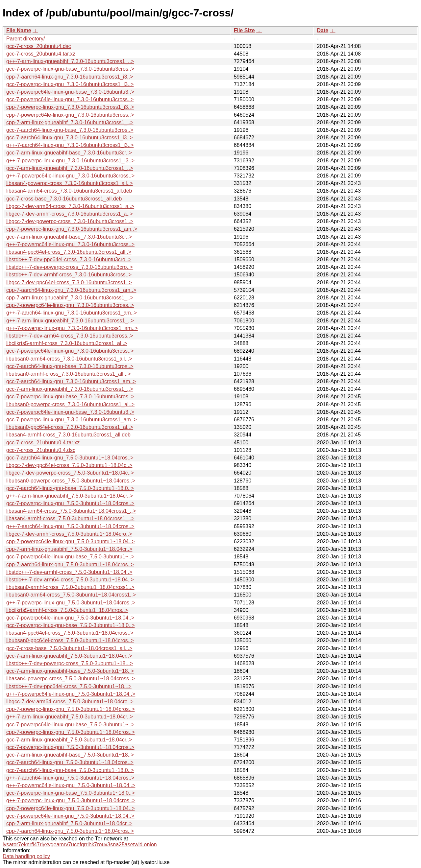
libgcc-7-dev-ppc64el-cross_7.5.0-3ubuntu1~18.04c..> (69, 465)
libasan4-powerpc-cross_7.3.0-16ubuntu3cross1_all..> (70, 183)
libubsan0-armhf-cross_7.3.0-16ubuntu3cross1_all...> (68, 374)
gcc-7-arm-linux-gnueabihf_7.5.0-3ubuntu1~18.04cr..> (69, 656)
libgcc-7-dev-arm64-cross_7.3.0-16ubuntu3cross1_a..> (70, 206)
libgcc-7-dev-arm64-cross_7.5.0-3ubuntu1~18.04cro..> (70, 702)
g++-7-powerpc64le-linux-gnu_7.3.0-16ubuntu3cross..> (70, 176)
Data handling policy (26, 856)
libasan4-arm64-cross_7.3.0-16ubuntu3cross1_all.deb (69, 191)
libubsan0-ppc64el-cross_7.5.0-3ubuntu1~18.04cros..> (70, 640)
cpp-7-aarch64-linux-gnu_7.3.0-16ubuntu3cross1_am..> (71, 290)
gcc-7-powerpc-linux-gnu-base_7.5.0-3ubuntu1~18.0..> (70, 625)
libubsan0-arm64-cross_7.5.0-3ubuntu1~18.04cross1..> (71, 595)
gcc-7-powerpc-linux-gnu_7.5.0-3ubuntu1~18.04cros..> (70, 503)
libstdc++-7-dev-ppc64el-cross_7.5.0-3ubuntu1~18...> (69, 686)
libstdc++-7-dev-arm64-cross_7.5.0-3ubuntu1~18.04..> (70, 580)
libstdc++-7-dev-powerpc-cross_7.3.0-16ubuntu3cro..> (70, 267)
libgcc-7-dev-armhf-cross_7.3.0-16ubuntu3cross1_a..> (70, 214)
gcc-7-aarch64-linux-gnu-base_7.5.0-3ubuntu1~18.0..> (70, 488)
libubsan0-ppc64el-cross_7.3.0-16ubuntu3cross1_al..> (70, 427)
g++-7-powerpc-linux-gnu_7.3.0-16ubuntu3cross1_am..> (72, 328)
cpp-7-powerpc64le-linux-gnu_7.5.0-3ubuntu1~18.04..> (71, 541)
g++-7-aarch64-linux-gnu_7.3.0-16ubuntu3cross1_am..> (72, 313)
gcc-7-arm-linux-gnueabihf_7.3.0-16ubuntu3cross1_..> (70, 168)
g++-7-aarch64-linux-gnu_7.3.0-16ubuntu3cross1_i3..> (70, 145)
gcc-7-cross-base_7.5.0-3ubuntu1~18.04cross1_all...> (69, 648)
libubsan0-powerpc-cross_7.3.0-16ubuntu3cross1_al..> (70, 404)
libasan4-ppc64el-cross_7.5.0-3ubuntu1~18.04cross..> (70, 633)
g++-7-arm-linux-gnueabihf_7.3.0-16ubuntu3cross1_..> (70, 61)
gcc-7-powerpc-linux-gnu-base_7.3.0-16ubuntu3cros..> (70, 69)
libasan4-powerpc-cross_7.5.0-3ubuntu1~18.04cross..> (71, 679)
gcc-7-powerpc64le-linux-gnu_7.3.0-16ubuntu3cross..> (70, 99)
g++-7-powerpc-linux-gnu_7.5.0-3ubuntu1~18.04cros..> (71, 603)
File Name (19, 30)
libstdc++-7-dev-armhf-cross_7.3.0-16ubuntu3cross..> (69, 275)
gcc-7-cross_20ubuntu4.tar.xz (41, 54)
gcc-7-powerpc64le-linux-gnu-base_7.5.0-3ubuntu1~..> (70, 557)
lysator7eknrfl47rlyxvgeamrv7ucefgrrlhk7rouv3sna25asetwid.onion (80, 845)
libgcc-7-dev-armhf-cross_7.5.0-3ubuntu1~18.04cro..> (69, 534)
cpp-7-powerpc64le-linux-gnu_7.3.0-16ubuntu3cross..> (70, 115)
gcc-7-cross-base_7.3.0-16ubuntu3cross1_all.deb (64, 199)
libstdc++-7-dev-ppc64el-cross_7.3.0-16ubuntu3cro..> (69, 259)
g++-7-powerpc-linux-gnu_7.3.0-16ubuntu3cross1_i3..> (70, 161)
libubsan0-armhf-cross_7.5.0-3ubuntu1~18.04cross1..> (70, 587)
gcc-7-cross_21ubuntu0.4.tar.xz (43, 443)
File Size (244, 30)
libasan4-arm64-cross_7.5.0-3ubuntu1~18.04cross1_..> (71, 511)
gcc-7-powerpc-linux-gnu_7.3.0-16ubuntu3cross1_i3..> (70, 84)
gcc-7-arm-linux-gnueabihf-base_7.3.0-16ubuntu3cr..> (69, 153)
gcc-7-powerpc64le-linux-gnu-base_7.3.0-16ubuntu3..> (70, 92)
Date (322, 30)
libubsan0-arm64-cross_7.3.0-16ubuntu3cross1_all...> (69, 359)
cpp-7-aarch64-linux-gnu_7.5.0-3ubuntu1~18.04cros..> (70, 564)
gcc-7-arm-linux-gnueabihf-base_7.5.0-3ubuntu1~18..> (70, 671)
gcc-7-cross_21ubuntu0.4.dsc (41, 450)
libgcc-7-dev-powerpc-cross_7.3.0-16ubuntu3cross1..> (70, 221)
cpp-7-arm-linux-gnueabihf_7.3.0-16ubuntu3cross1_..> (70, 122)
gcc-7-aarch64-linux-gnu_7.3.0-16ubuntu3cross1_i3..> (70, 138)
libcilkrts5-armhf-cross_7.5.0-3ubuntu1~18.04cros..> (67, 610)
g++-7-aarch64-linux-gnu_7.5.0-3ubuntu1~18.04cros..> (70, 526)
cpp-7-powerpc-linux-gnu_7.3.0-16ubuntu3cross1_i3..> (70, 107)
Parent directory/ (25, 39)
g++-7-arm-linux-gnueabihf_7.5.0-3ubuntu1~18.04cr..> (70, 496)
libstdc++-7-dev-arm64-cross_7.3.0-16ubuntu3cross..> (70, 336)
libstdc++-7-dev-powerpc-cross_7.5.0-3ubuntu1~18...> (70, 663)
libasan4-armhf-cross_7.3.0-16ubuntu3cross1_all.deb (68, 435)
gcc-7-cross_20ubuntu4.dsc (39, 46)
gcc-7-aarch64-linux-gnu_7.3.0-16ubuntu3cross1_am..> (71, 381)
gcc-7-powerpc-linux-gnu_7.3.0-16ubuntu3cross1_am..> (72, 420)
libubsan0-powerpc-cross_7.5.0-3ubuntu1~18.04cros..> (71, 481)
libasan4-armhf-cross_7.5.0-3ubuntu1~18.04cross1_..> (70, 518)
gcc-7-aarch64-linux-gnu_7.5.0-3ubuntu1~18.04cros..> (70, 458)
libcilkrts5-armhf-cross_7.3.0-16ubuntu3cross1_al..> (67, 343)
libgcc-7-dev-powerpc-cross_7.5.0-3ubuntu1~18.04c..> (70, 473)
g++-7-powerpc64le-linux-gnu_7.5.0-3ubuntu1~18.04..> (71, 694)
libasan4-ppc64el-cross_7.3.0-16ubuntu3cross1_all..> (69, 252)
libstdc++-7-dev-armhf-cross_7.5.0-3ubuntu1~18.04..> (69, 572)
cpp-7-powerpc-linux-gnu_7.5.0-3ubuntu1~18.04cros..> (70, 709)
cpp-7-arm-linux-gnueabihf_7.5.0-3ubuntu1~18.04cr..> (69, 549)
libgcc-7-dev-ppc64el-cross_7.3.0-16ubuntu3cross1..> (69, 282)
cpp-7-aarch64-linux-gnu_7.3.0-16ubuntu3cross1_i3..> (70, 77)
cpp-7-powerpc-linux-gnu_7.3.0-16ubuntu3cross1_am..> (72, 229)
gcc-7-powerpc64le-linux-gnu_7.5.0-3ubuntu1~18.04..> (70, 618)
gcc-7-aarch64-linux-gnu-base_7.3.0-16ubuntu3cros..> (70, 130)
